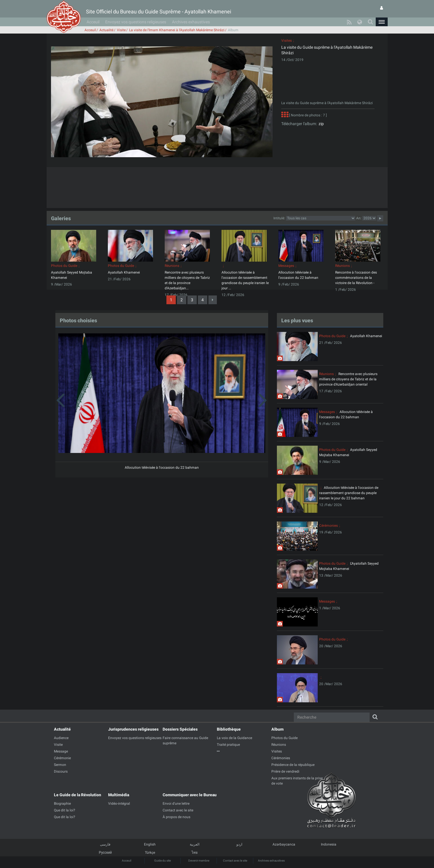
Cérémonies (328, 526)
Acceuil (93, 22)
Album (277, 729)
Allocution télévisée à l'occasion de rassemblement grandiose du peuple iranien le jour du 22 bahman (349, 493)
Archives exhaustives (191, 22)
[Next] (213, 300)
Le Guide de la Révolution (78, 795)
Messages (286, 266)
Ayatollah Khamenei (124, 272)
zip (320, 124)
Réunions (172, 266)
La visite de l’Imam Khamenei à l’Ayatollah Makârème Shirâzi (177, 30)
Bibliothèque (229, 729)
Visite (121, 30)
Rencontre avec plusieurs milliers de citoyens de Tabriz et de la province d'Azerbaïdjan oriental (348, 379)
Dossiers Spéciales (180, 729)
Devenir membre (199, 861)
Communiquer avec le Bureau (190, 795)
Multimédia (119, 795)
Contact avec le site (235, 861)
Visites (287, 41)
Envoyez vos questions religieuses (136, 22)
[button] (382, 22)
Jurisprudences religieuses (133, 729)
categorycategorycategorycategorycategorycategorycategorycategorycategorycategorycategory (321, 218)
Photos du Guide (64, 266)
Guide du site (162, 861)
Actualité (106, 30)
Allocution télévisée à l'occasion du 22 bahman (162, 468)
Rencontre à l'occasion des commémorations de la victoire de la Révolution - (356, 278)
